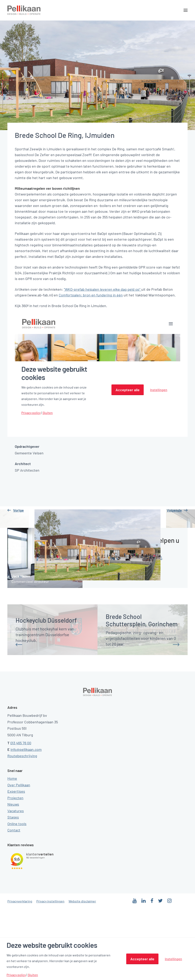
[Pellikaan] (24, 10)
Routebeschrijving (22, 827)
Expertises (16, 862)
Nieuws (13, 875)
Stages (13, 888)
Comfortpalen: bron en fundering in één (91, 295)
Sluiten (33, 975)
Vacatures (16, 882)
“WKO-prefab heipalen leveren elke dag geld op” (103, 289)
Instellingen (173, 959)
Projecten (15, 869)
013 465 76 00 (21, 814)
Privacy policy (16, 975)
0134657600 (152, 629)
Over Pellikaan (19, 856)
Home (12, 849)
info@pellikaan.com (26, 820)
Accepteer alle (142, 959)
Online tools (17, 895)
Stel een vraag (107, 645)
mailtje (115, 629)
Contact (14, 901)
